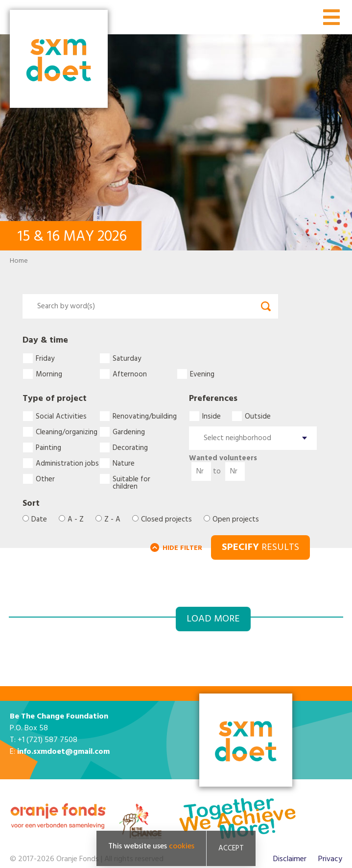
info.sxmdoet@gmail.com (63, 752)
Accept (231, 848)
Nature (124, 463)
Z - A (112, 520)
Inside (211, 416)
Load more (213, 619)
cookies (182, 846)
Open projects (236, 520)
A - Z (76, 520)
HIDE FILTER (182, 548)
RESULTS (260, 547)
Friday (45, 358)
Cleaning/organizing (67, 432)
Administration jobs (67, 463)
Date (39, 520)
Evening (202, 374)
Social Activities (61, 416)
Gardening (129, 432)
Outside (258, 416)
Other (45, 479)
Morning (49, 374)
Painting (48, 447)
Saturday (127, 358)
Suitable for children (131, 479)
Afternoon (130, 374)
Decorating (130, 447)
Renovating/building (144, 416)
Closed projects (166, 520)
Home (19, 261)
